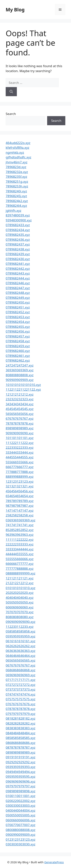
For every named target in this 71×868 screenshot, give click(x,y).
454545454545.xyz (20, 409)
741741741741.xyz (20, 525)
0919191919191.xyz (21, 757)
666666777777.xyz (20, 564)
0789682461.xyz (18, 356)
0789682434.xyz (18, 230)
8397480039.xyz (18, 215)
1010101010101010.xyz (23, 385)
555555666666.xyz (20, 559)
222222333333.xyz (20, 544)
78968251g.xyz (17, 181)
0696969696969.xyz (21, 675)
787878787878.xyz (20, 423)
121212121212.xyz (20, 394)
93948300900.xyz (19, 220)
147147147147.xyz (20, 510)
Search (11, 114)
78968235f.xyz (16, 177)
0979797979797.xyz (21, 786)
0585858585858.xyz (21, 631)
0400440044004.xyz (21, 810)
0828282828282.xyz (21, 723)
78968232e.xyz (17, 172)
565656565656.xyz (20, 414)
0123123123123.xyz (21, 839)
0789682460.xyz (18, 351)
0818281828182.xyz (21, 718)
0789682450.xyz (18, 302)
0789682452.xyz (18, 312)
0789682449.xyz (18, 298)
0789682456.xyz (18, 331)
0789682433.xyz (18, 225)
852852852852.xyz (20, 530)
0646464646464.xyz (21, 656)
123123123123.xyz (20, 481)
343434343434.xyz (20, 404)
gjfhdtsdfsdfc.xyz (18, 157)
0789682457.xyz (18, 336)
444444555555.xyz (20, 554)
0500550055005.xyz (21, 815)
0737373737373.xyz (21, 689)
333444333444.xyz (20, 452)
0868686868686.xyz (21, 743)
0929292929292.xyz (21, 762)
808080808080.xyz (20, 617)
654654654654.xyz (20, 496)
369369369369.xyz (20, 370)
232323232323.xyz (20, 399)
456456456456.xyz (20, 491)
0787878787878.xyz (21, 709)
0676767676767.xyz (21, 665)
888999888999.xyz (20, 476)
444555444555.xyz (20, 457)
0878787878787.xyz (21, 747)
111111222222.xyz (20, 539)
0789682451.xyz (18, 307)
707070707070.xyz (20, 612)
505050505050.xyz (20, 602)
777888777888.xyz (20, 472)
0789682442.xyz (18, 269)
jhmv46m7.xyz (17, 162)
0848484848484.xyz (21, 733)
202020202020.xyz (20, 593)
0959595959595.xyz (21, 776)
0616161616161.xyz (21, 641)
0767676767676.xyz (21, 704)
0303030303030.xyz (21, 844)
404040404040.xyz (20, 598)
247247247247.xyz (20, 365)
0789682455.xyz (18, 327)
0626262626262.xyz (21, 646)
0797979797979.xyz (21, 714)
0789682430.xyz (18, 259)
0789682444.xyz (18, 278)
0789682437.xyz (18, 244)
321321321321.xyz (20, 486)
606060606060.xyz (20, 607)
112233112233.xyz (20, 627)
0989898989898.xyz (21, 791)
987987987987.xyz (20, 506)
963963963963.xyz (20, 535)
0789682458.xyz (18, 341)
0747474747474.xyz (21, 694)
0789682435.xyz (18, 235)
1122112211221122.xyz (23, 389)
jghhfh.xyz (13, 211)
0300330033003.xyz (21, 805)
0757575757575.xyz (21, 699)
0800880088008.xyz (21, 830)
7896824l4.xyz (16, 206)
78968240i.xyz (16, 191)
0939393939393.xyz (21, 767)
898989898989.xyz (20, 428)
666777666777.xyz (20, 467)
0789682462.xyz (18, 360)
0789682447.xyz (18, 288)
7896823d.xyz (16, 167)
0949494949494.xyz (21, 772)
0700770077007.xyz (21, 825)
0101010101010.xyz (21, 588)
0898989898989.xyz (21, 752)
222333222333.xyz (20, 447)
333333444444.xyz (20, 549)
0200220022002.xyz (21, 801)
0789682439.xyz (18, 254)
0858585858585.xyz (21, 738)
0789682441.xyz (18, 264)
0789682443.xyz (18, 273)
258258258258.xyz (20, 515)
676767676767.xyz (20, 418)
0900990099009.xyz (21, 835)
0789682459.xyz (18, 346)
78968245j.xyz (16, 196)
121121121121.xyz (20, 578)
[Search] (11, 92)
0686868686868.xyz (21, 670)
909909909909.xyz (20, 380)
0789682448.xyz (18, 293)
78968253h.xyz (17, 186)
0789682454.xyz (18, 322)
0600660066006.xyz (21, 820)
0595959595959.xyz (21, 636)
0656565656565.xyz (21, 660)
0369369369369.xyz (21, 520)
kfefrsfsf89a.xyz (18, 148)
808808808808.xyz (20, 375)
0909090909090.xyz (21, 622)
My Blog (15, 9)
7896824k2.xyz (17, 201)
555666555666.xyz (20, 462)
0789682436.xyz (18, 240)
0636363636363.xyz (21, 651)
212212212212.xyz (20, 583)
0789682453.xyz (18, 317)
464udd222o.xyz (18, 143)
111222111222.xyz (20, 443)
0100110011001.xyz (21, 796)
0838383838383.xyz (21, 728)
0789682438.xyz (18, 249)
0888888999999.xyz (21, 573)
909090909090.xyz (20, 433)
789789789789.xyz (20, 501)
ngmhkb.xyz (15, 152)
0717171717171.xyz (21, 680)
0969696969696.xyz (21, 781)
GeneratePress (54, 862)
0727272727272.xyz (21, 685)
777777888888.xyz (20, 569)
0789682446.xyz (18, 283)
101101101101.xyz (20, 438)
